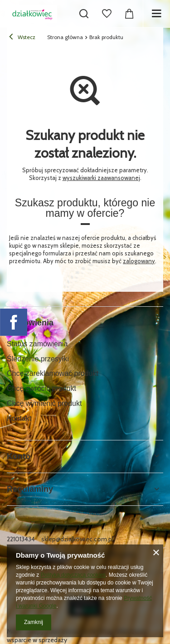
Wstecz (22, 38)
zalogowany (139, 261)
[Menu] (156, 14)
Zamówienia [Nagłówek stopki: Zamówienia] (30, 323)
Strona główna (65, 37)
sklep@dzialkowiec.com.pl (77, 539)
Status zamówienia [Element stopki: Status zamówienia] (37, 344)
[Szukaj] (84, 14)
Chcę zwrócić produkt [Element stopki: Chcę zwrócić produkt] (41, 388)
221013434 (21, 539)
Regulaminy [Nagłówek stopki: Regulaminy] (30, 489)
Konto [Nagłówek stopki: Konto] (19, 456)
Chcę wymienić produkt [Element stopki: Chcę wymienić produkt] (44, 403)
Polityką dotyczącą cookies (73, 575)
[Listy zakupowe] (107, 14)
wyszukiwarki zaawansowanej (101, 178)
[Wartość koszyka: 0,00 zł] (129, 14)
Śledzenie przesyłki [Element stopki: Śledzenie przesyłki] (38, 359)
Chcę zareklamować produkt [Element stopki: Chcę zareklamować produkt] (53, 373)
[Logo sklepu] (32, 14)
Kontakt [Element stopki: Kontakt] (19, 418)
